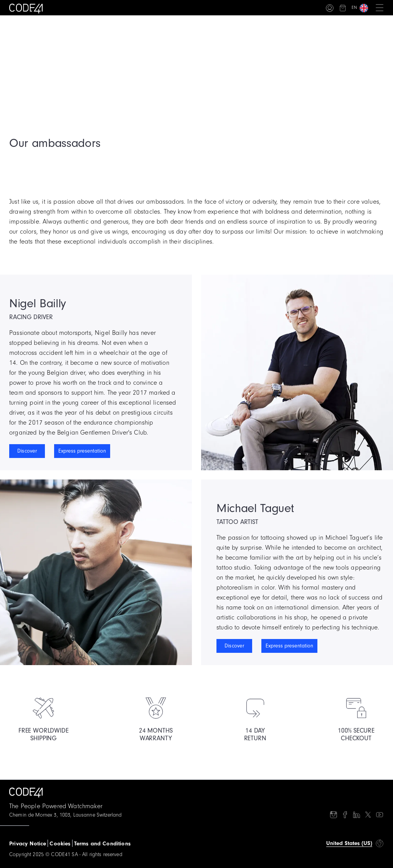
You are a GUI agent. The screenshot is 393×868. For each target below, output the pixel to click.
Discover (27, 451)
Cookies (60, 844)
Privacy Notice (28, 844)
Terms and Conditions (102, 844)
